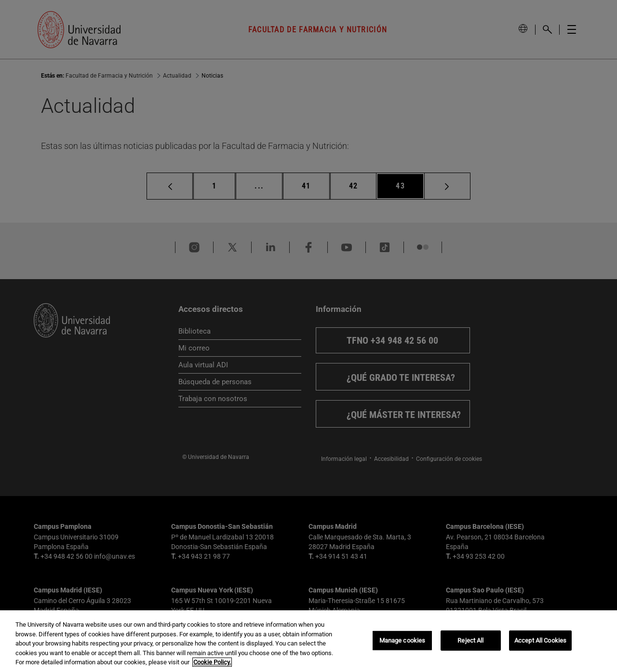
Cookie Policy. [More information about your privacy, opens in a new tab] (212, 662)
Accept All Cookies (540, 640)
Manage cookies (402, 640)
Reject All (470, 640)
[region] (308, 641)
